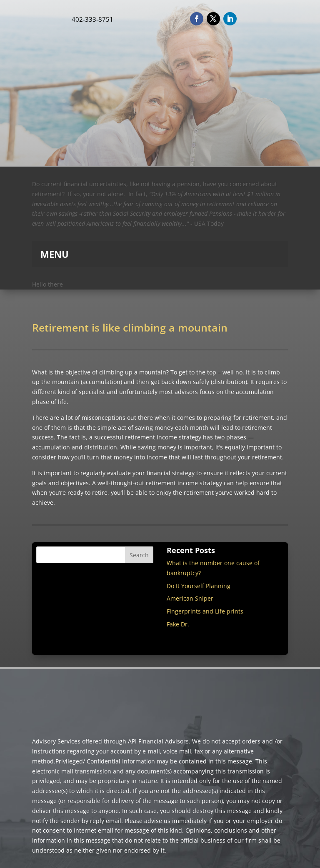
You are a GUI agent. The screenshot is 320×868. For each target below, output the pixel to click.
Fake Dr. (178, 624)
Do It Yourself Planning (199, 586)
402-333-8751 (92, 19)
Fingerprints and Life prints (205, 611)
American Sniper (190, 598)
